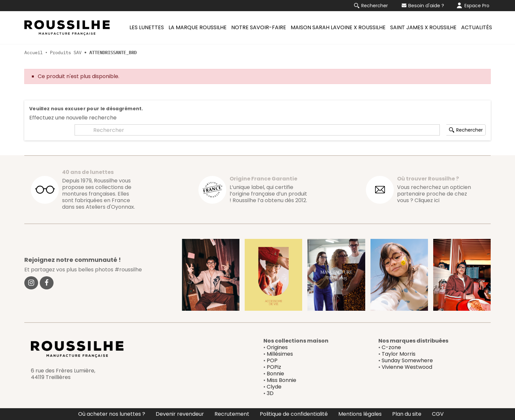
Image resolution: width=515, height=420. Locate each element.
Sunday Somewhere (407, 360)
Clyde (274, 387)
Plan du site (407, 414)
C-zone (391, 347)
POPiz (274, 367)
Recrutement (232, 414)
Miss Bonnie (281, 380)
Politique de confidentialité (294, 414)
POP (272, 360)
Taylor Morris (399, 354)
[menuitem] (146, 28)
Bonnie (275, 374)
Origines (277, 347)
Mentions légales (360, 414)
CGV (438, 414)
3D (270, 393)
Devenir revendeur (180, 414)
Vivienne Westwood (407, 367)
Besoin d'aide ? (423, 6)
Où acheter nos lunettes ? (112, 414)
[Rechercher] (257, 130)
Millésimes (280, 354)
